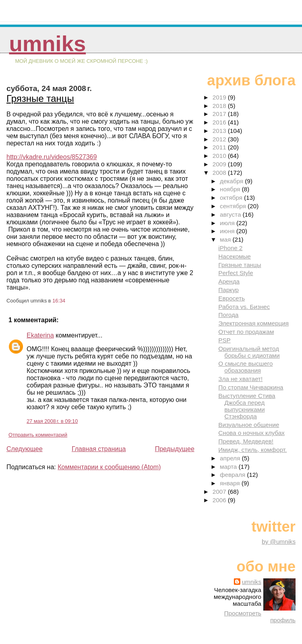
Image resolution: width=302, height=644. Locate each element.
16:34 (59, 301)
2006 (220, 500)
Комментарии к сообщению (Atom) (109, 467)
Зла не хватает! (241, 379)
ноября (231, 189)
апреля (231, 458)
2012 (220, 139)
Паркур (229, 290)
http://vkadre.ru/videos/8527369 (52, 157)
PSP (225, 340)
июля (228, 223)
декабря (232, 181)
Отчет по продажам (246, 332)
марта (229, 467)
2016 (220, 122)
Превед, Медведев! (246, 441)
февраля (233, 475)
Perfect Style (236, 273)
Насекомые (235, 256)
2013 (220, 131)
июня (228, 231)
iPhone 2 (231, 248)
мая (226, 239)
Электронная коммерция (254, 323)
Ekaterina (40, 335)
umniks (47, 44)
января (231, 483)
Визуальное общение (249, 425)
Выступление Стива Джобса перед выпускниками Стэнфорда (247, 406)
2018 (220, 106)
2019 (220, 97)
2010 (220, 156)
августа (231, 214)
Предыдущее (175, 449)
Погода (229, 315)
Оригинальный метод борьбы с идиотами (249, 352)
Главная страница (99, 449)
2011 (220, 147)
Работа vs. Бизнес (244, 307)
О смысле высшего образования (246, 367)
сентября (234, 206)
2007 (220, 492)
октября (232, 198)
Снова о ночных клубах (252, 433)
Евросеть (232, 298)
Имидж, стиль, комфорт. (253, 450)
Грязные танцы (40, 98)
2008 (220, 173)
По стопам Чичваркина (251, 387)
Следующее (25, 449)
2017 (220, 114)
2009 (220, 164)
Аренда (229, 281)
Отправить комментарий (38, 435)
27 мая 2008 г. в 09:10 (52, 421)
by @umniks (279, 541)
